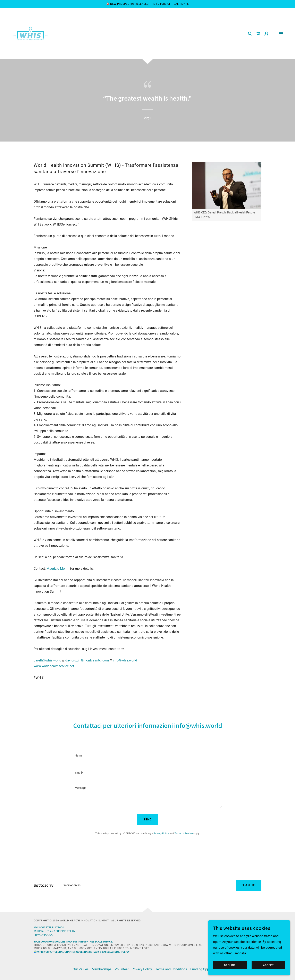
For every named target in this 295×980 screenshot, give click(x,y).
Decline (230, 965)
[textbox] (147, 756)
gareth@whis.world (47, 660)
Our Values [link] (81, 969)
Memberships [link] (102, 969)
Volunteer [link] (122, 969)
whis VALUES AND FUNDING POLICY (54, 931)
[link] (30, 33)
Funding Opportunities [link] (206, 969)
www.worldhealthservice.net (54, 666)
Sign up (249, 885)
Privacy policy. (43, 935)
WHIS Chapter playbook (49, 928)
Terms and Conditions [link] (171, 969)
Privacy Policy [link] (161, 834)
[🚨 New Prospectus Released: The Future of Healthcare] (147, 4)
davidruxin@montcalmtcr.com (87, 660)
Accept (268, 965)
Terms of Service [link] (184, 834)
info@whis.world (125, 660)
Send (147, 819)
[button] (266, 34)
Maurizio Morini (58, 569)
